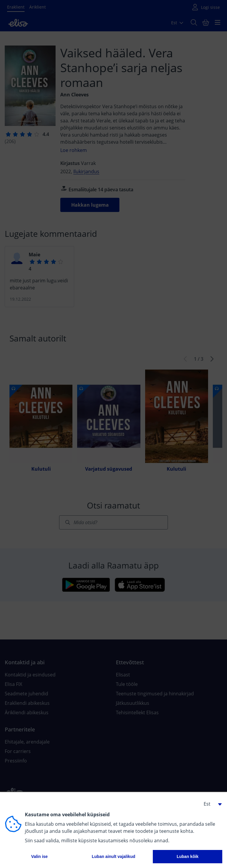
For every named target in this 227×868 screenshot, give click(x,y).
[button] (210, 804)
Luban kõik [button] (188, 856)
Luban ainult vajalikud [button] (113, 856)
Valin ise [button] (39, 856)
